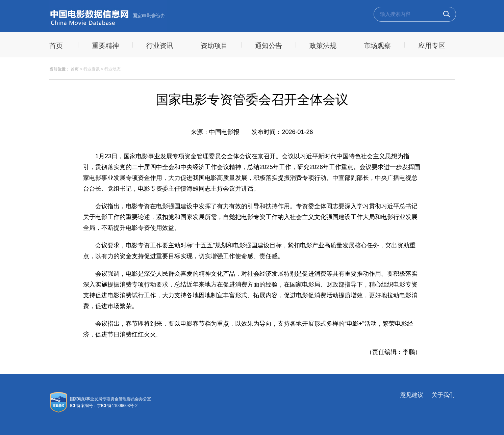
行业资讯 (160, 46)
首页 (75, 69)
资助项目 (214, 46)
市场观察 (377, 46)
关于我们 (443, 395)
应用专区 (432, 46)
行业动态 (112, 69)
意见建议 (412, 395)
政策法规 (323, 46)
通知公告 (269, 46)
